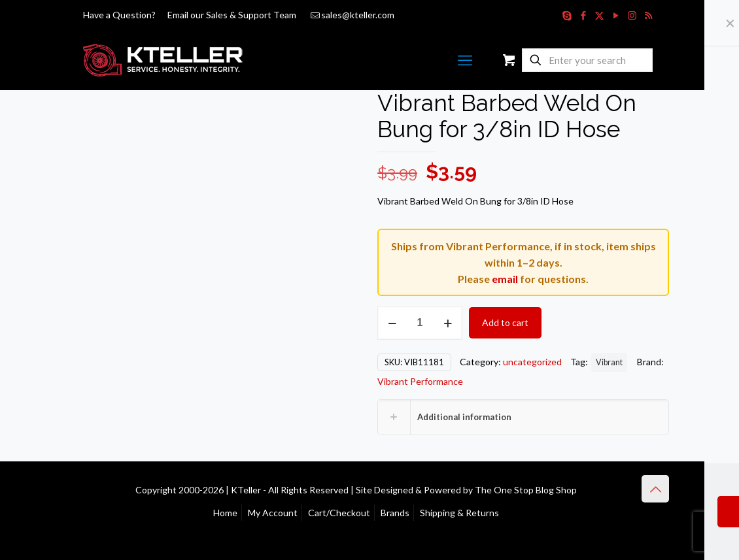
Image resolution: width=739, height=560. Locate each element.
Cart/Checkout (339, 513)
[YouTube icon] (616, 15)
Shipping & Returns (459, 513)
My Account (273, 513)
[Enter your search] (587, 60)
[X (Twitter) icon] (599, 15)
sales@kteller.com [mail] (358, 15)
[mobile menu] (465, 60)
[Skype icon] (567, 15)
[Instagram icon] (632, 15)
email (505, 279)
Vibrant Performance (420, 381)
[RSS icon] (648, 15)
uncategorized (532, 362)
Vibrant (609, 362)
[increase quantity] (448, 323)
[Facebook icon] (583, 15)
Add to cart (505, 322)
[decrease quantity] (392, 323)
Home (225, 513)
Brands (395, 513)
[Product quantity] (420, 323)
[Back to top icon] (655, 489)
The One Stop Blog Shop (526, 490)
